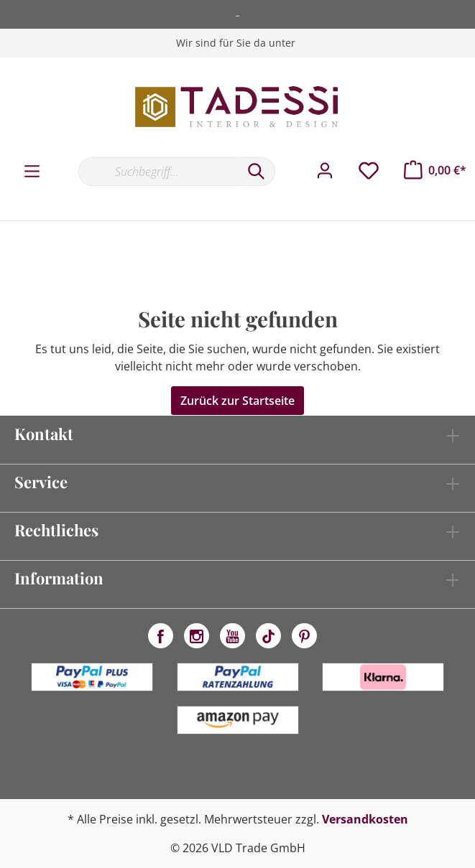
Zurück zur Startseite (237, 401)
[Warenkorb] (435, 170)
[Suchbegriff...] (158, 172)
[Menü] (32, 172)
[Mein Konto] (325, 171)
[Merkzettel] (369, 171)
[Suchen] (257, 172)
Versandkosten (365, 819)
